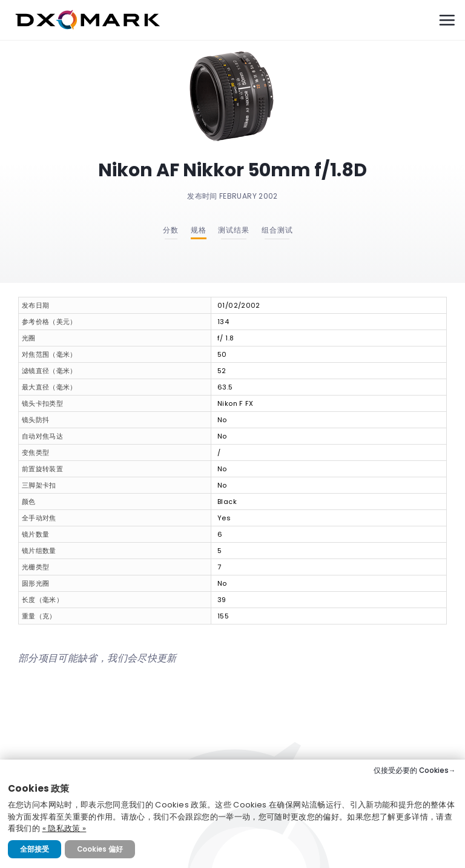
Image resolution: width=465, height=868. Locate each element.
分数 (171, 230)
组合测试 (277, 230)
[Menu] (447, 20)
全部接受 (35, 849)
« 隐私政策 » (64, 828)
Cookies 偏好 (100, 849)
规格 (199, 230)
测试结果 (234, 230)
